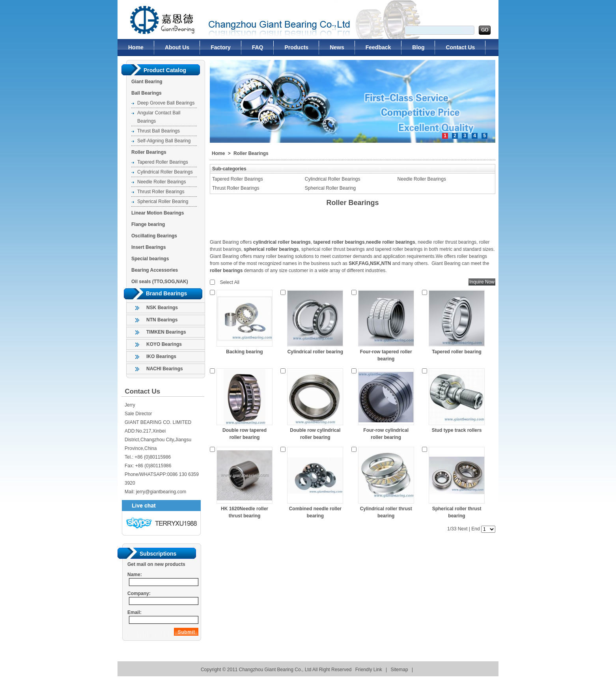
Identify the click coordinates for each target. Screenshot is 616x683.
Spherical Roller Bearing (163, 202)
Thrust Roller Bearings (161, 192)
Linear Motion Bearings (158, 213)
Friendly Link (369, 670)
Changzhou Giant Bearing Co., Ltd (158, 20)
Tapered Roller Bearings (163, 162)
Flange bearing (148, 224)
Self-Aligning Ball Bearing (164, 141)
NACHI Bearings (165, 369)
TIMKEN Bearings (166, 332)
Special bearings (150, 259)
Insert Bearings (148, 247)
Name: (135, 575)
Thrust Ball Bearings (159, 131)
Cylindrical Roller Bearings (165, 172)
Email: (134, 612)
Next (463, 529)
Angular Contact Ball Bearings (159, 117)
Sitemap (399, 670)
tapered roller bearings (339, 242)
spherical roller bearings (271, 249)
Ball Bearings (147, 93)
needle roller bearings (391, 242)
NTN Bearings (162, 320)
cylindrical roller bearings (282, 242)
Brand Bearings (166, 293)
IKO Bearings (161, 356)
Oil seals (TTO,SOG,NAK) (160, 282)
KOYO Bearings (164, 344)
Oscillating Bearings (154, 236)
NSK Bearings (162, 308)
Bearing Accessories (155, 270)
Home (218, 153)
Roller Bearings (149, 152)
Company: (139, 593)
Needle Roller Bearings (161, 182)
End (475, 529)
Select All (230, 282)
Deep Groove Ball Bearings (166, 103)
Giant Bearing (147, 82)
